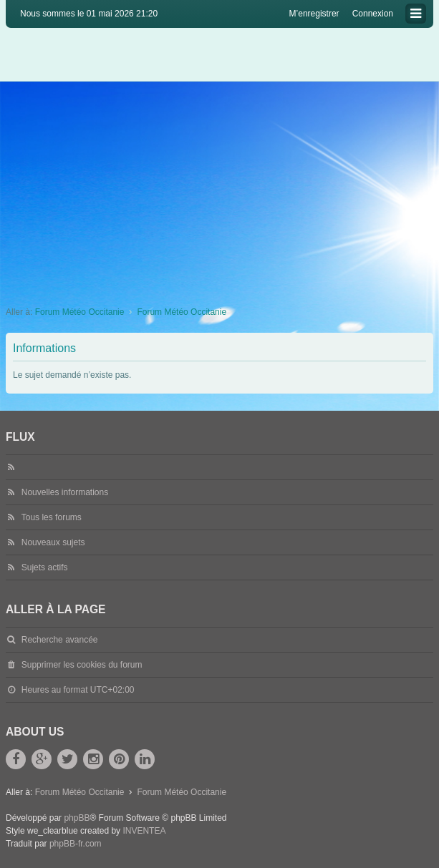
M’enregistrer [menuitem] (314, 14)
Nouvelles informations (65, 492)
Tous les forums (52, 517)
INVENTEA (144, 831)
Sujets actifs (45, 567)
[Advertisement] (219, 189)
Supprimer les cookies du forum (82, 665)
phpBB (77, 818)
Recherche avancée (60, 640)
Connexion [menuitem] (373, 14)
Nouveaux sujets (53, 542)
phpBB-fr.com (76, 844)
